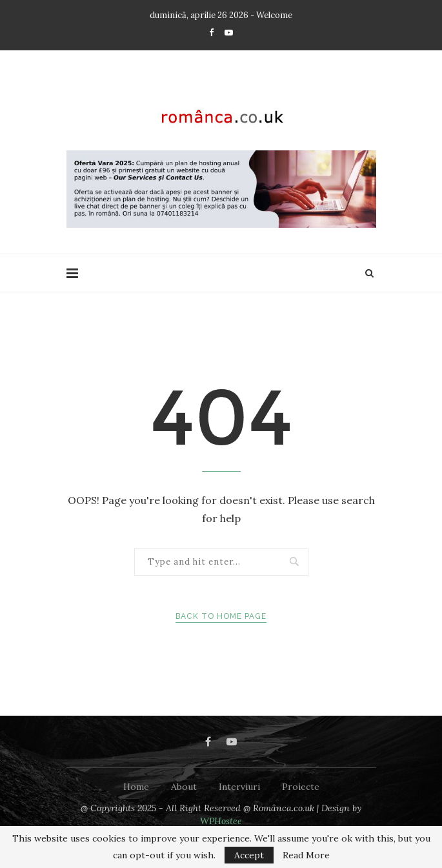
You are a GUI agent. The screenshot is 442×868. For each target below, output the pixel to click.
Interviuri (239, 787)
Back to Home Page (221, 616)
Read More (306, 855)
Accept (249, 855)
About (184, 787)
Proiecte (301, 787)
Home (136, 787)
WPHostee (221, 821)
